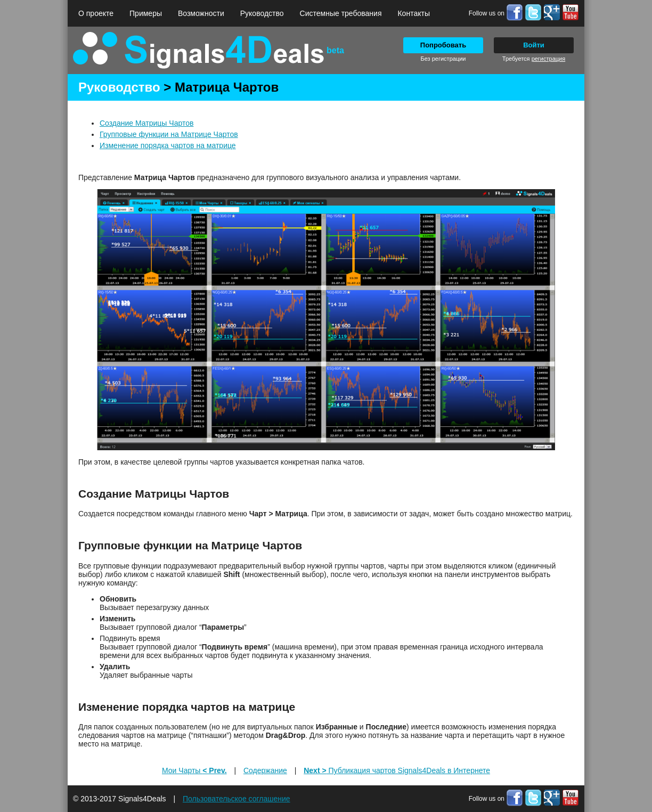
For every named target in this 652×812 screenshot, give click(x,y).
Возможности (201, 13)
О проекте (96, 13)
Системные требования (341, 13)
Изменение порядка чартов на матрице (168, 145)
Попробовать (443, 45)
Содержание (265, 770)
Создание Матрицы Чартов (146, 123)
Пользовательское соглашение (237, 799)
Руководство (262, 13)
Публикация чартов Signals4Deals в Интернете (397, 770)
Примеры (146, 13)
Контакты (413, 13)
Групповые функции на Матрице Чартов (169, 134)
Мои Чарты (194, 770)
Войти (534, 45)
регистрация (549, 59)
